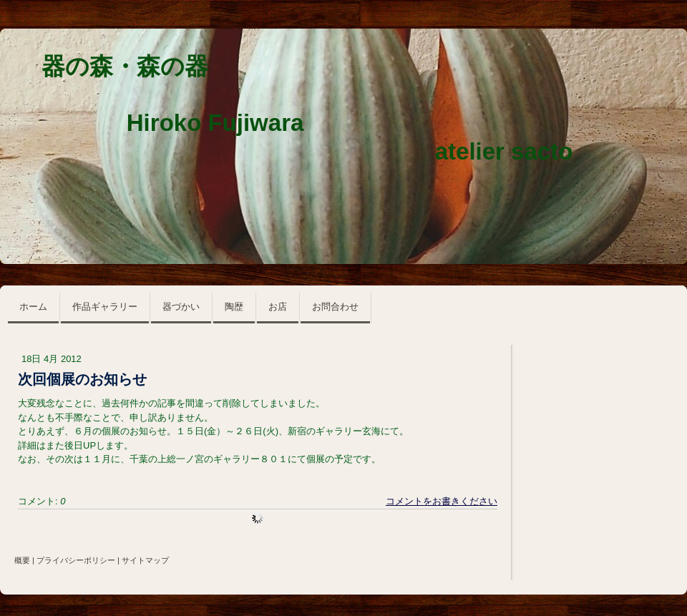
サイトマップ (145, 560)
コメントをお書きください (442, 501)
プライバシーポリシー (76, 560)
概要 (22, 560)
